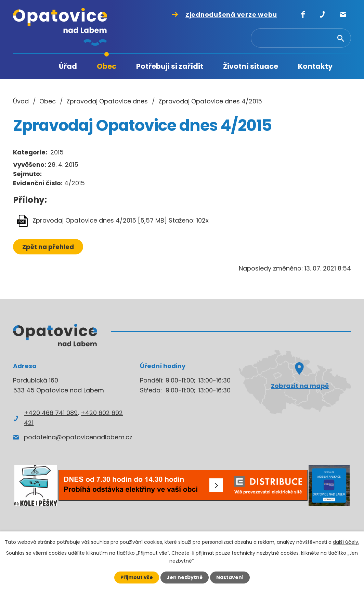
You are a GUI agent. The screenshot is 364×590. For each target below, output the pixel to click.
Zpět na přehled (48, 247)
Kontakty (315, 66)
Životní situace (251, 66)
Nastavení (230, 577)
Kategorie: (30, 152)
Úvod (35, 67)
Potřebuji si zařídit (170, 66)
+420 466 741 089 (51, 413)
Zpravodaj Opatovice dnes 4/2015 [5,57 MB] (100, 220)
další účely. (346, 542)
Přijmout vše (137, 577)
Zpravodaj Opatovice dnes (107, 101)
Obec (107, 66)
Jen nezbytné (185, 577)
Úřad (68, 66)
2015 (57, 152)
